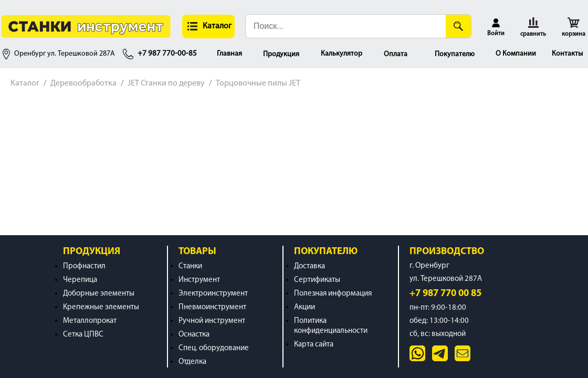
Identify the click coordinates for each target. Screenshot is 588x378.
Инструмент (199, 280)
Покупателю (455, 54)
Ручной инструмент (212, 321)
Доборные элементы (99, 294)
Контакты (567, 54)
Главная (229, 54)
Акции (304, 307)
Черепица (80, 280)
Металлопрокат (90, 321)
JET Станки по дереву (166, 83)
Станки (190, 266)
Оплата (396, 54)
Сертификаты (317, 280)
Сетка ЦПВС (83, 335)
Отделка (192, 362)
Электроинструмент (213, 294)
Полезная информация (333, 294)
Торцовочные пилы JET (258, 83)
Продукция (281, 54)
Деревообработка (83, 83)
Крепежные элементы (101, 307)
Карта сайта (314, 345)
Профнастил (84, 266)
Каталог (25, 83)
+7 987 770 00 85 (445, 294)
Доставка (309, 266)
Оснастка (194, 335)
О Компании (516, 54)
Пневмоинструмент (212, 307)
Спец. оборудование (214, 348)
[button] (208, 27)
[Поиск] (458, 26)
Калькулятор (342, 54)
